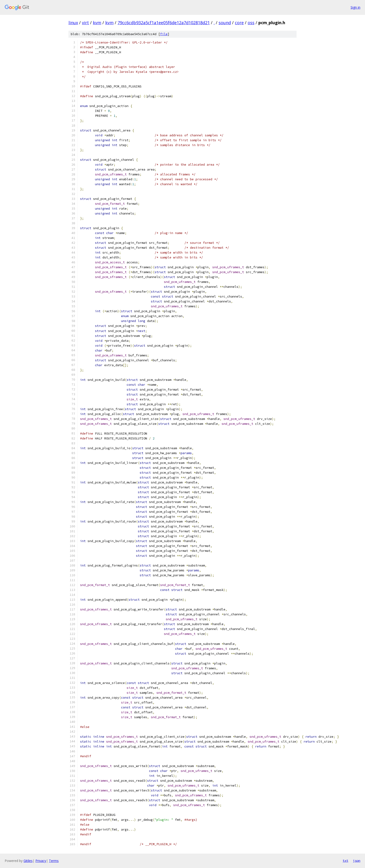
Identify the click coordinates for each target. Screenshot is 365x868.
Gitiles (28, 861)
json (357, 861)
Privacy (41, 861)
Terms (54, 861)
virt (85, 23)
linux (73, 23)
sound (225, 23)
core (239, 23)
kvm (97, 23)
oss (251, 23)
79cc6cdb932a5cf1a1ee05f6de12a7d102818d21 (164, 23)
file (164, 34)
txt (345, 861)
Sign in (355, 7)
